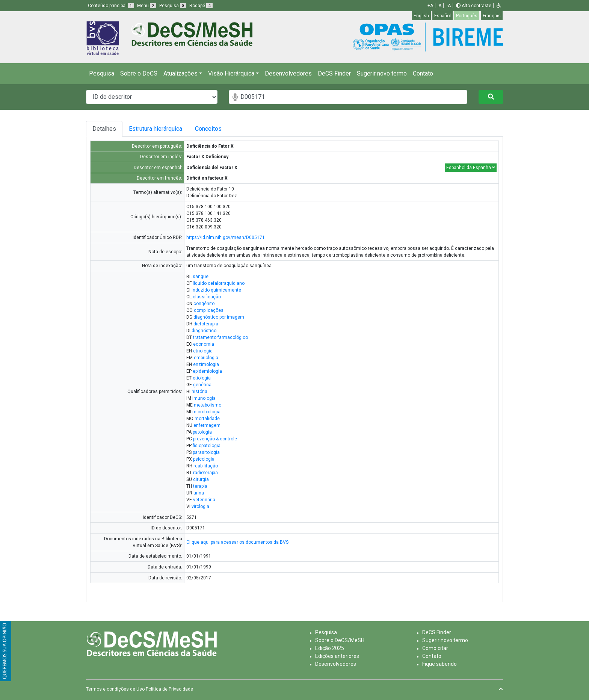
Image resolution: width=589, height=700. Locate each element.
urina (199, 493)
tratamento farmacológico (220, 337)
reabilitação (206, 466)
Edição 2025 (330, 648)
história (199, 392)
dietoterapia (206, 324)
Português (467, 16)
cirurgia (201, 479)
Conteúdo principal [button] (111, 6)
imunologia (204, 398)
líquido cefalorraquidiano (219, 283)
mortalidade (207, 419)
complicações (209, 310)
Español (443, 16)
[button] (499, 6)
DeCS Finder (334, 73)
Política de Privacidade (169, 689)
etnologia (203, 351)
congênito (204, 304)
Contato (423, 73)
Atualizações (180, 73)
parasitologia (206, 452)
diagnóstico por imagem (219, 317)
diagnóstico (204, 331)
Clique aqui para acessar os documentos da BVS (237, 542)
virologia (200, 506)
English (421, 16)
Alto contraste (474, 6)
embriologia (206, 358)
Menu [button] (147, 6)
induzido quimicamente (216, 290)
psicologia (204, 459)
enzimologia (206, 364)
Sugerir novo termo (382, 73)
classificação (207, 297)
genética (202, 385)
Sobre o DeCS (139, 73)
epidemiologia (207, 371)
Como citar (435, 648)
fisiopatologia (207, 446)
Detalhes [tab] (104, 129)
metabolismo (208, 405)
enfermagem (207, 425)
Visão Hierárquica (231, 73)
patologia (202, 432)
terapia (200, 486)
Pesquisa (102, 73)
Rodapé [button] (201, 6)
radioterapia (205, 473)
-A (449, 6)
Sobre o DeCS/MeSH (340, 640)
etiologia (202, 378)
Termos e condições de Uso (115, 689)
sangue (201, 277)
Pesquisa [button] (173, 6)
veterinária (204, 500)
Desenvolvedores (288, 73)
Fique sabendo (439, 664)
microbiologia (206, 412)
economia (204, 344)
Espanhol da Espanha (471, 168)
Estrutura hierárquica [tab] (157, 129)
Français (492, 16)
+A (430, 6)
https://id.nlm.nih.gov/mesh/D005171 (226, 237)
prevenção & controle (215, 439)
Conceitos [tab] (214, 129)
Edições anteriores (337, 656)
